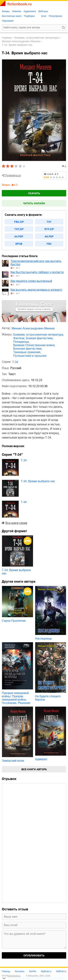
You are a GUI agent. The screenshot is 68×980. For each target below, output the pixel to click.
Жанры (6, 11)
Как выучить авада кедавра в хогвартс (36, 290)
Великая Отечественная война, (34, 345)
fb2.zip (19, 222)
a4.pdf (19, 236)
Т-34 (15, 362)
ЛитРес (33, 971)
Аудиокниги (30, 11)
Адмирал (41, 759)
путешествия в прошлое (30, 356)
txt (49, 222)
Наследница (43, 638)
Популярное (55, 16)
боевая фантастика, (40, 338)
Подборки (29, 16)
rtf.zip (49, 229)
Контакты (20, 971)
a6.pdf (49, 236)
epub (19, 244)
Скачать (34, 193)
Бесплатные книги (12, 16)
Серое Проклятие (14, 621)
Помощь (6, 971)
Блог (44, 16)
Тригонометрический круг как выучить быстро (36, 263)
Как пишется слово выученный (31, 281)
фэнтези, (19, 338)
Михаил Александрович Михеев (21, 41)
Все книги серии (16, 523)
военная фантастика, (28, 349)
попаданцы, (21, 342)
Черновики (8, 21)
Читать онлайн (34, 203)
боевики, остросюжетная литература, (39, 335)
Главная (7, 38)
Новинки (17, 11)
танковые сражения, (27, 352)
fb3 (49, 244)
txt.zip (19, 229)
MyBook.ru (46, 971)
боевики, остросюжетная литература (37, 38)
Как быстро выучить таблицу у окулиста (37, 272)
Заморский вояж (13, 761)
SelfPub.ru (61, 971)
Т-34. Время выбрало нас (38, 481)
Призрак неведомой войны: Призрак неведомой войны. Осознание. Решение (16, 698)
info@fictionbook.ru (11, 976)
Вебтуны (43, 11)
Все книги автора (34, 769)
